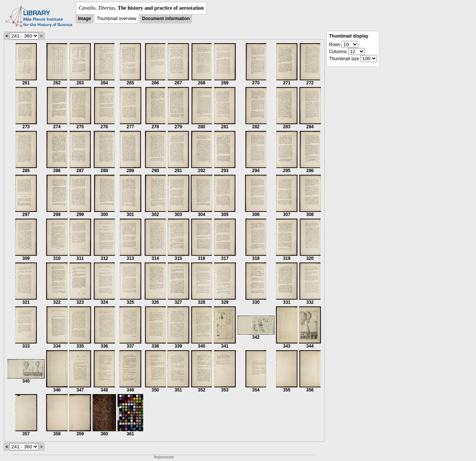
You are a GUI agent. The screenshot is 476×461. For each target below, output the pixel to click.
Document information (166, 19)
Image (85, 19)
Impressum (164, 457)
